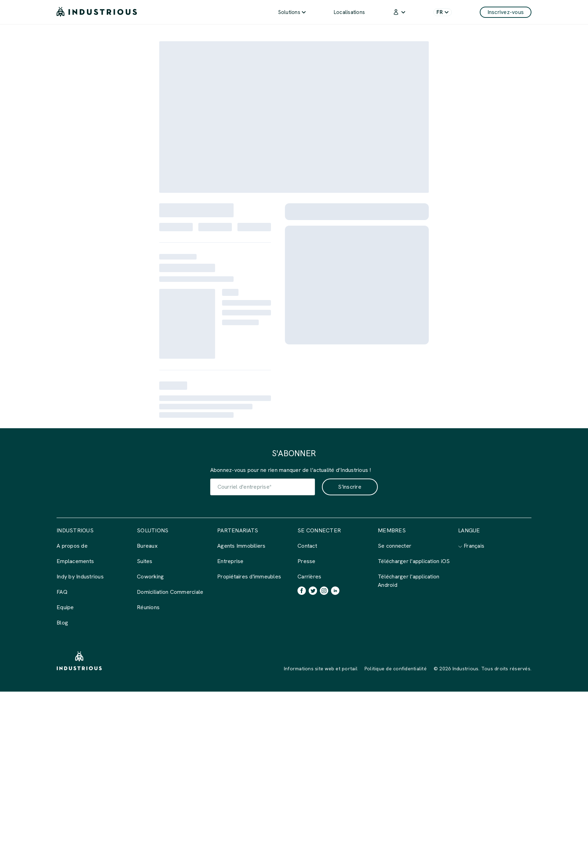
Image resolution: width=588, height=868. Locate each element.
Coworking (150, 577)
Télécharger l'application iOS (414, 561)
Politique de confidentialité (396, 669)
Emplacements (75, 561)
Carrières (309, 577)
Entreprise (230, 561)
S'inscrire (350, 487)
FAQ (62, 592)
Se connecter (395, 546)
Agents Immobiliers (241, 546)
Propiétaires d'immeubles (249, 577)
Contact (307, 546)
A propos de (72, 546)
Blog (62, 623)
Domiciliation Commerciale (170, 592)
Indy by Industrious (80, 577)
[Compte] (399, 12)
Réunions (148, 607)
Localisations (349, 12)
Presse (307, 561)
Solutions (292, 12)
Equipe (65, 607)
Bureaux (147, 546)
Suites (145, 561)
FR (443, 12)
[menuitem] (292, 12)
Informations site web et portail (321, 669)
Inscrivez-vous (506, 12)
